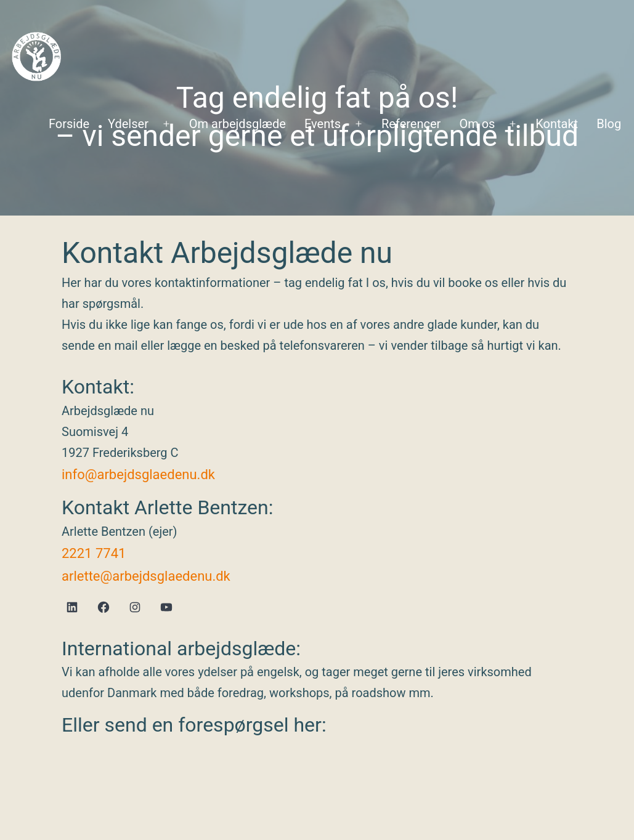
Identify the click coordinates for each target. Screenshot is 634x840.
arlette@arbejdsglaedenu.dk (146, 576)
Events (323, 124)
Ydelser (128, 124)
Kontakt (557, 124)
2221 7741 (94, 553)
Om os (477, 124)
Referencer (411, 124)
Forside (69, 124)
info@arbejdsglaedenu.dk (138, 475)
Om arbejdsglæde (238, 124)
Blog (609, 124)
